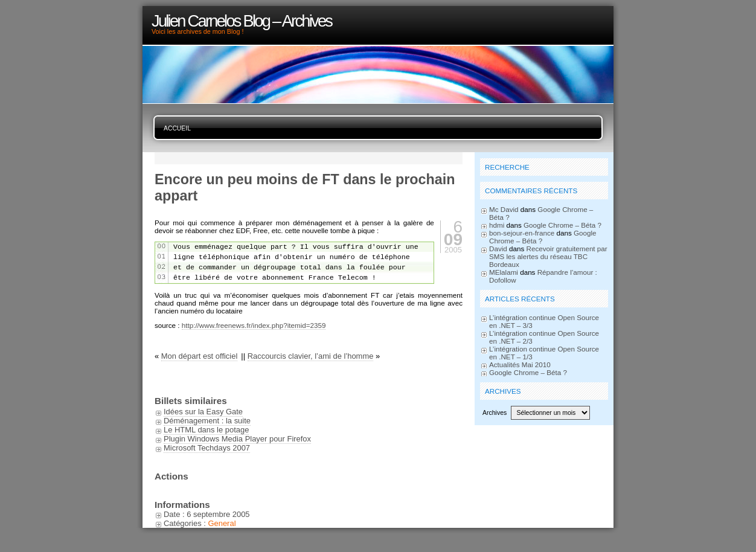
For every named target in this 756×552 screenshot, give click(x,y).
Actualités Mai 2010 (520, 364)
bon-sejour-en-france (522, 233)
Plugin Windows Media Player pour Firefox (237, 439)
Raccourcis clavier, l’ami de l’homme (311, 356)
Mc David (504, 209)
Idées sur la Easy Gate (203, 412)
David (498, 249)
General (222, 523)
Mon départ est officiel (199, 356)
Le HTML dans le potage (206, 430)
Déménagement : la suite (207, 421)
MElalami (504, 272)
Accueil (177, 128)
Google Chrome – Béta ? (562, 225)
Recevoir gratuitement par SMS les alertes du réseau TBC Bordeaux (548, 256)
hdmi (497, 225)
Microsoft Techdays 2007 (207, 448)
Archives (495, 413)
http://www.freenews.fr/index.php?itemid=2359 (254, 325)
